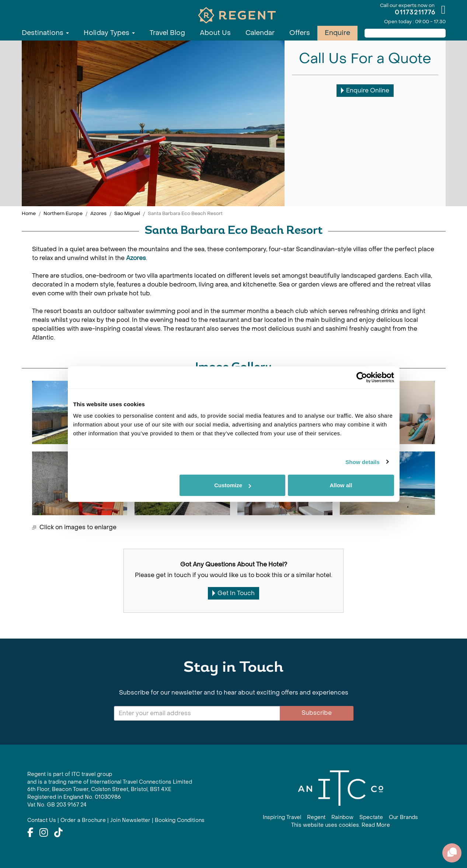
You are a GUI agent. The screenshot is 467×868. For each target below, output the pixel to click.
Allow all (341, 485)
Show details (363, 462)
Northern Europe (63, 213)
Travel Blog (167, 33)
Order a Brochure (83, 820)
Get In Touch (233, 593)
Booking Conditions (180, 820)
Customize (233, 485)
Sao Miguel (127, 213)
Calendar (260, 33)
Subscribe (317, 713)
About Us (215, 33)
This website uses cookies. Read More (341, 825)
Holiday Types (109, 33)
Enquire (337, 33)
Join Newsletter (130, 820)
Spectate (371, 817)
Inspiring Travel (282, 817)
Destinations (45, 33)
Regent (316, 817)
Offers (300, 33)
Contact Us (42, 820)
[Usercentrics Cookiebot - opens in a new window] (362, 377)
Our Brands (403, 817)
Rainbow (342, 817)
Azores (98, 213)
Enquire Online (365, 90)
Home (29, 213)
